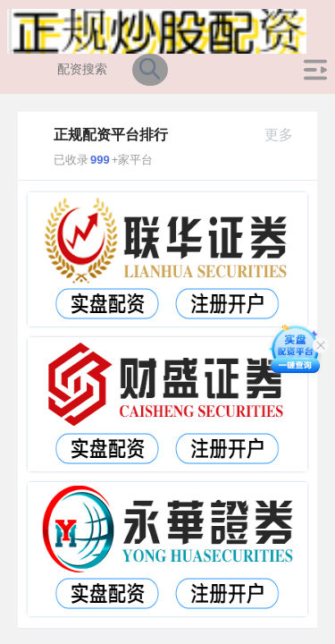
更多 (286, 135)
